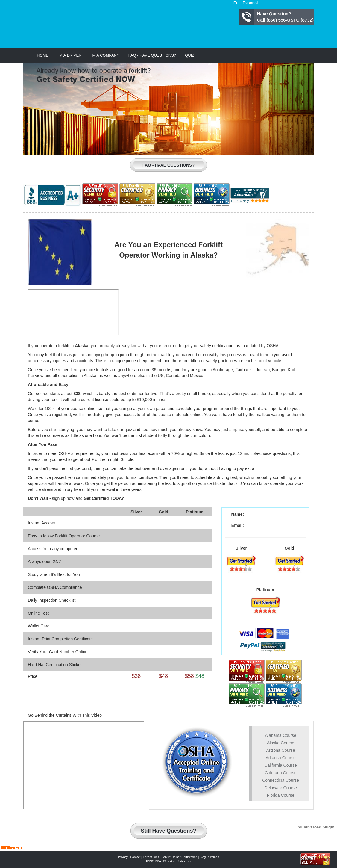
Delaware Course (281, 788)
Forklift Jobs (151, 857)
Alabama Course (280, 735)
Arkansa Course (280, 758)
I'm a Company (105, 55)
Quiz (190, 55)
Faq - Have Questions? (152, 55)
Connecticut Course (281, 780)
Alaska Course (281, 743)
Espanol (250, 3)
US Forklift (93, 22)
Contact (135, 857)
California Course (281, 765)
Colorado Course (281, 773)
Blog (203, 857)
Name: (237, 514)
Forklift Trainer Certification (179, 857)
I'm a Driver (70, 55)
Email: (238, 525)
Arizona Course (281, 750)
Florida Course (281, 795)
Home (43, 55)
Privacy (123, 857)
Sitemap (214, 857)
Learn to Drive (250, 132)
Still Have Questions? (168, 831)
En (236, 3)
